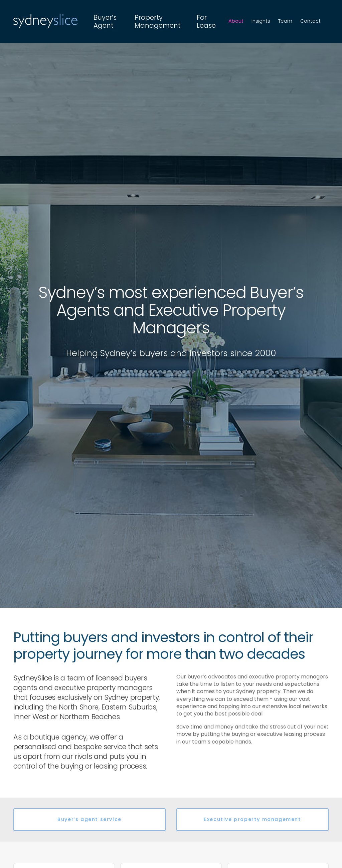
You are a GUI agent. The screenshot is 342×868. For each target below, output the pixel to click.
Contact (310, 21)
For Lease (206, 21)
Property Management (158, 21)
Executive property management (252, 819)
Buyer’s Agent (105, 21)
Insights (261, 21)
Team (285, 21)
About (236, 21)
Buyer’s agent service (90, 819)
